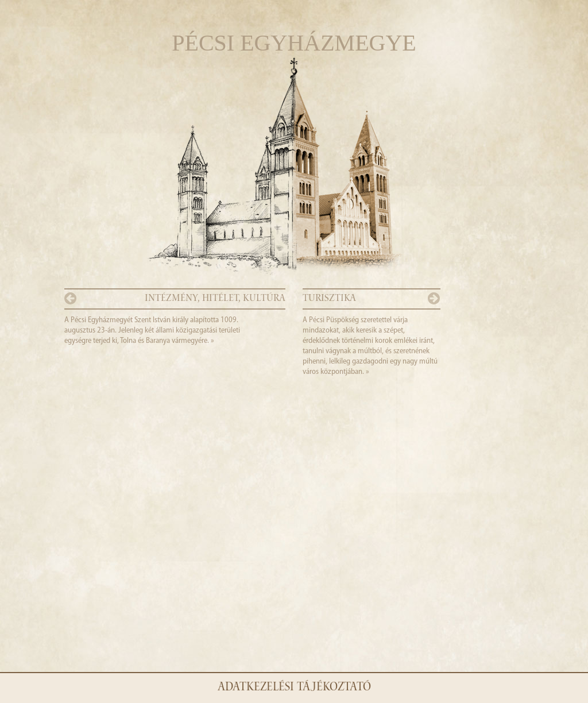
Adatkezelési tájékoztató (294, 688)
